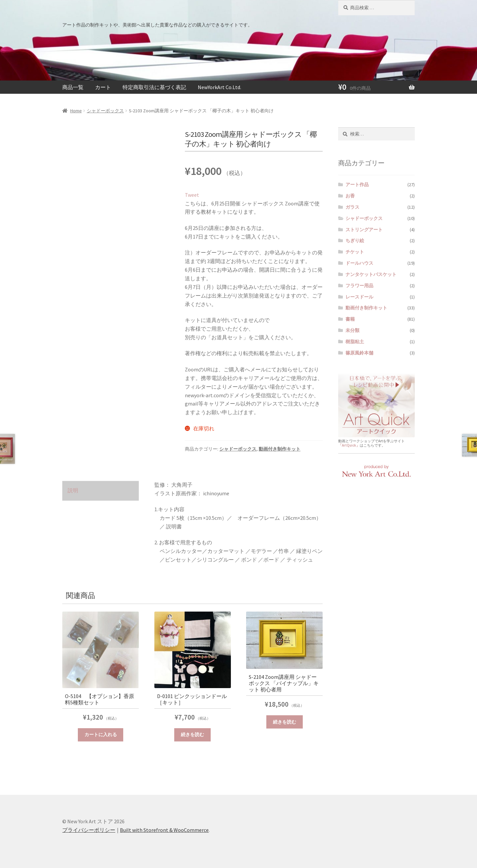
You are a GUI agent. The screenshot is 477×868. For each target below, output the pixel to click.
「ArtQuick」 (349, 445)
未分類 (352, 330)
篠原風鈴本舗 (359, 353)
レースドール (359, 297)
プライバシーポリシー (89, 830)
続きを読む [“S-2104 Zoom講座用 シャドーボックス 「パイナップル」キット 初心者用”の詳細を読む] (285, 722)
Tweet (192, 195)
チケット (355, 252)
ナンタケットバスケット (371, 274)
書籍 (350, 319)
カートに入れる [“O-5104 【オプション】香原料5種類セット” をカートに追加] (101, 734)
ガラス (352, 207)
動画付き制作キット (280, 449)
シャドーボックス (105, 111)
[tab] (101, 491)
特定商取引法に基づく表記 (154, 87)
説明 (73, 490)
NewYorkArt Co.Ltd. (219, 87)
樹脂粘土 (355, 342)
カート (103, 87)
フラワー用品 (359, 286)
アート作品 (357, 185)
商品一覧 (73, 87)
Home (76, 111)
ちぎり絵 (355, 241)
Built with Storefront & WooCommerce (164, 830)
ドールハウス (359, 263)
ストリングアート (364, 230)
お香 (350, 196)
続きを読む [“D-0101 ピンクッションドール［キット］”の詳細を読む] (192, 734)
